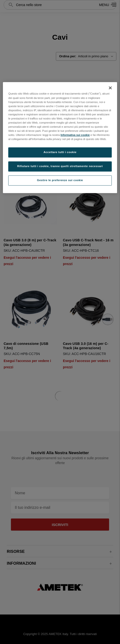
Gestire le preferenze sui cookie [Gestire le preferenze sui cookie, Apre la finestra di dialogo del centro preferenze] (60, 180)
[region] (60, 138)
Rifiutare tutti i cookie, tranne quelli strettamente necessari (60, 166)
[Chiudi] (110, 88)
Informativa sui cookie (75, 135)
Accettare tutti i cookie (60, 152)
